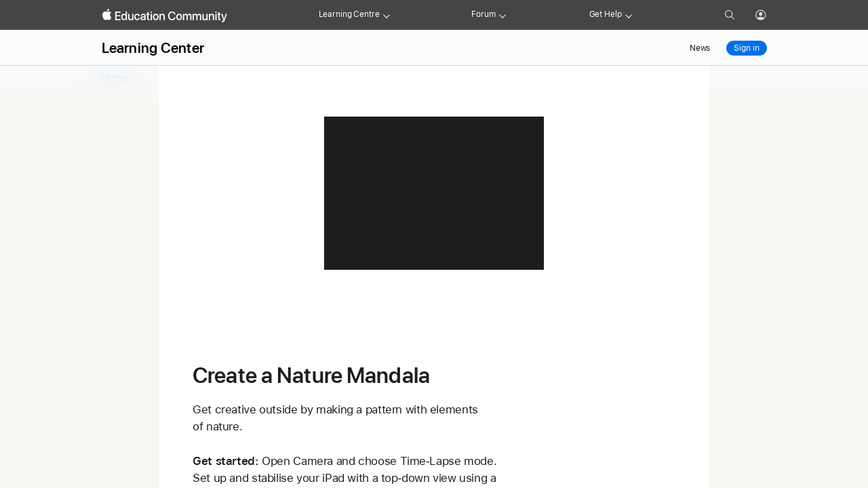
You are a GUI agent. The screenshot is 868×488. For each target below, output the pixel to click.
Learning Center (153, 48)
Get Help (606, 14)
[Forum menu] (502, 15)
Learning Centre (349, 14)
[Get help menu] (629, 15)
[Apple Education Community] (165, 16)
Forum (483, 14)
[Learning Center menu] (387, 15)
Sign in (746, 48)
